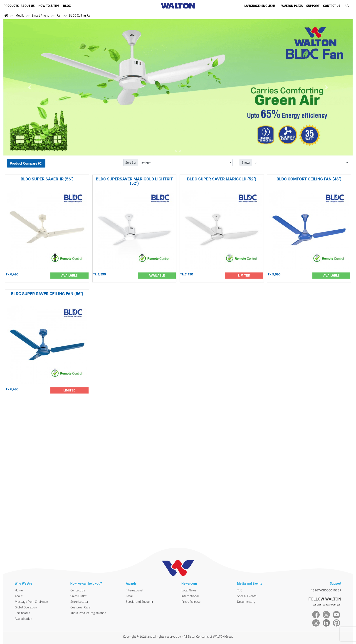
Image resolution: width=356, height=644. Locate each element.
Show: (246, 162)
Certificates (22, 613)
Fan (59, 15)
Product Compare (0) (26, 163)
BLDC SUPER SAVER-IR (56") (47, 179)
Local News (189, 590)
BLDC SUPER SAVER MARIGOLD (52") (222, 179)
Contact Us (78, 590)
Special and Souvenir (140, 601)
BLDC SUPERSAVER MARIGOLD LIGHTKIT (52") (134, 181)
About (19, 596)
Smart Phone (40, 15)
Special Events (247, 596)
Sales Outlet (78, 596)
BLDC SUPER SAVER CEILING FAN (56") (47, 294)
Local (129, 596)
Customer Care (80, 607)
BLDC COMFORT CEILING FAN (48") (309, 179)
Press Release (191, 601)
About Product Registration (88, 613)
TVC (240, 590)
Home (19, 590)
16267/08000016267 (326, 590)
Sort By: (131, 162)
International (134, 590)
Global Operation (26, 607)
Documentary (246, 601)
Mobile (20, 15)
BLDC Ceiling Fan (80, 15)
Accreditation (23, 618)
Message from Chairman (31, 601)
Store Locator (79, 601)
